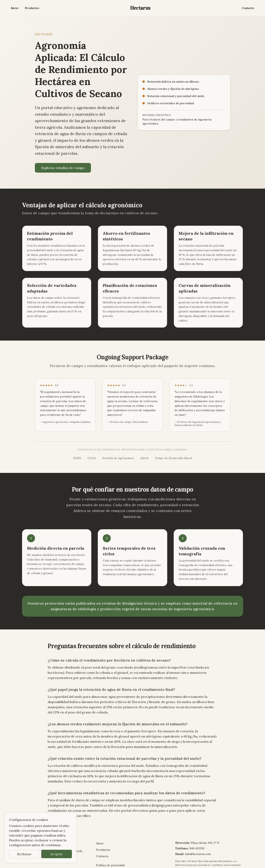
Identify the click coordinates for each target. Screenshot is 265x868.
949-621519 (196, 821)
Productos (30, 8)
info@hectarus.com (197, 827)
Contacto (249, 8)
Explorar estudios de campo (61, 161)
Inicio (14, 8)
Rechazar (24, 854)
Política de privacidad (109, 838)
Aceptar (57, 854)
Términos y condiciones (111, 843)
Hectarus (140, 8)
